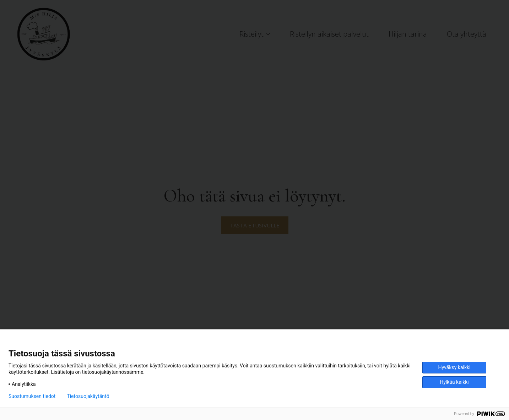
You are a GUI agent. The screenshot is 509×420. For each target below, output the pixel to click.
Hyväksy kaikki (454, 367)
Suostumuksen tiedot (32, 396)
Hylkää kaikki (454, 382)
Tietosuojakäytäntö (88, 396)
